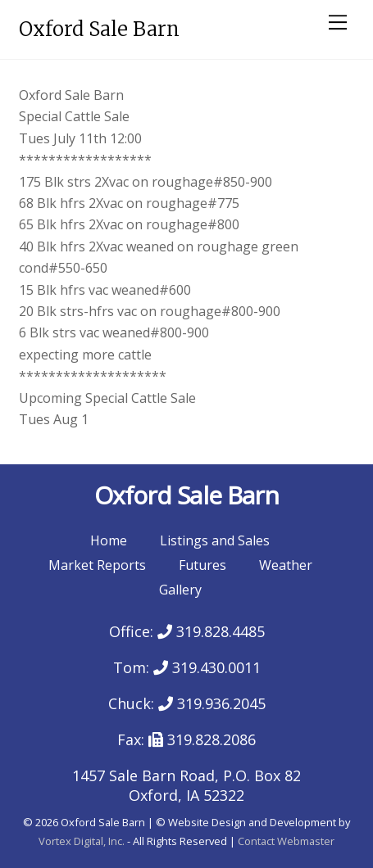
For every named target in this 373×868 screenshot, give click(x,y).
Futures (202, 565)
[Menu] (338, 22)
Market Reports (97, 565)
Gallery (180, 590)
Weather (286, 565)
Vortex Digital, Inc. (82, 841)
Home (109, 540)
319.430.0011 (207, 667)
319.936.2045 (212, 703)
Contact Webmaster (286, 841)
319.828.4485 (211, 631)
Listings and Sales (215, 540)
